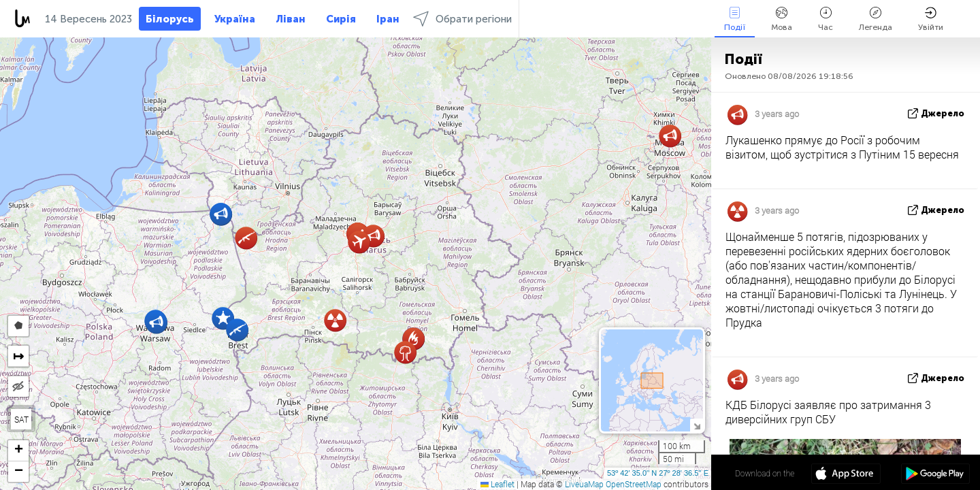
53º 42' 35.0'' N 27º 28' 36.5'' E (658, 473)
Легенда (876, 19)
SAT (21, 419)
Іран (388, 19)
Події (735, 19)
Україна (235, 19)
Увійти (931, 19)
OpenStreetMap (634, 484)
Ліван (291, 19)
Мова (782, 19)
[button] (221, 214)
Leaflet (497, 484)
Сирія (341, 19)
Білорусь (170, 19)
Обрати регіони (462, 19)
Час (826, 19)
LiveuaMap (584, 484)
